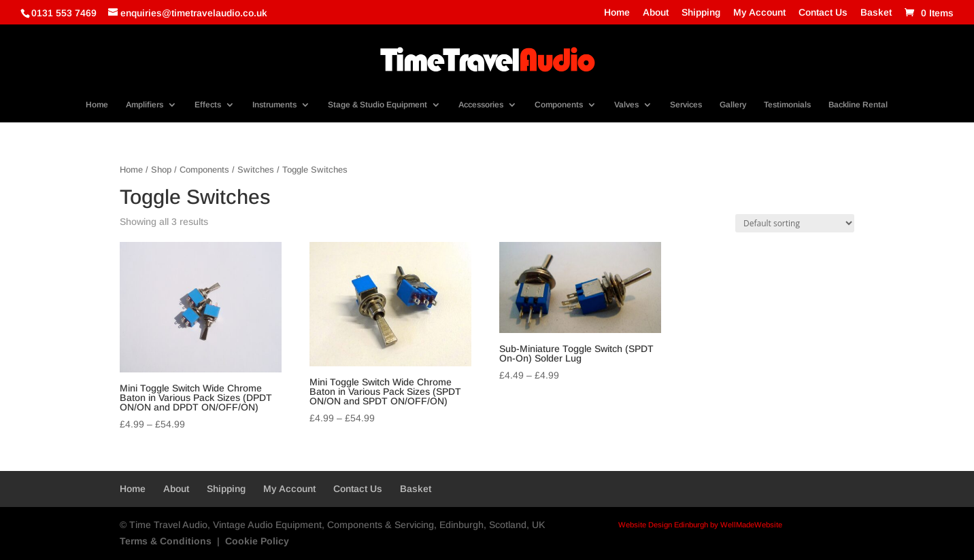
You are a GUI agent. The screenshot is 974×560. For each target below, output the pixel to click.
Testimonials (787, 105)
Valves (626, 105)
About (656, 13)
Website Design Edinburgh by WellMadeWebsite (700, 525)
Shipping (701, 13)
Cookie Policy (257, 541)
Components (559, 105)
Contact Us (823, 13)
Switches (256, 170)
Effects (208, 105)
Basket (876, 13)
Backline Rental (858, 105)
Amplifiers (145, 105)
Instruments (274, 105)
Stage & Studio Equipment (377, 105)
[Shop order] (795, 223)
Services (686, 105)
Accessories (481, 105)
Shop (161, 170)
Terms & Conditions (166, 541)
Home (617, 13)
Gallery (733, 105)
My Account (759, 13)
